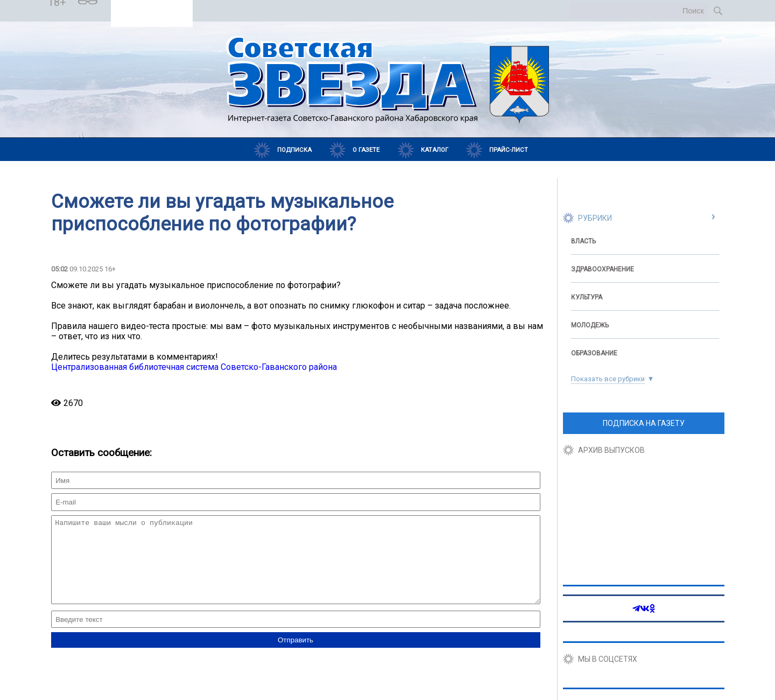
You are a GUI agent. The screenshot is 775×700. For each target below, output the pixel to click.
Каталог (435, 150)
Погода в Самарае (152, 16)
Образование (594, 353)
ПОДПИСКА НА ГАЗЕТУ (644, 423)
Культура (587, 297)
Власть (583, 241)
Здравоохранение (603, 269)
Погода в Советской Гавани (152, 6)
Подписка (294, 150)
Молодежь (590, 325)
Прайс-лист (509, 150)
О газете (366, 150)
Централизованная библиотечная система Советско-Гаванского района (194, 367)
